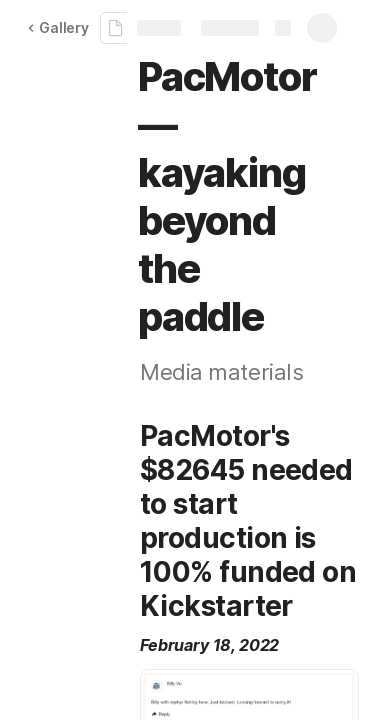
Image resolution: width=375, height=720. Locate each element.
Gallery (58, 27)
